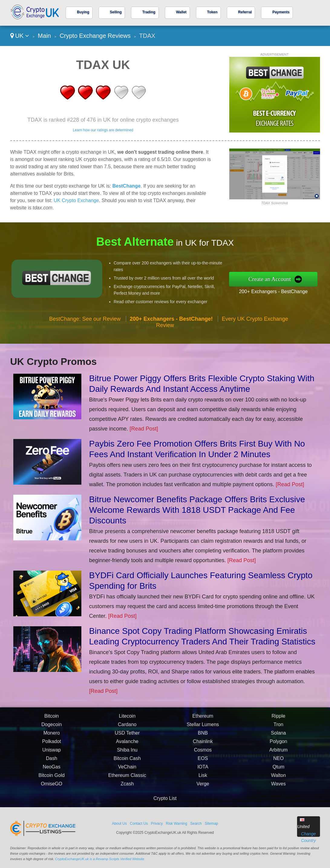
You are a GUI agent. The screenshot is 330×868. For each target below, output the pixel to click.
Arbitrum (278, 752)
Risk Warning (176, 824)
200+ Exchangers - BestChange (276, 291)
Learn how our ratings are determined (103, 130)
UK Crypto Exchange (76, 200)
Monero (51, 735)
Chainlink (203, 744)
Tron (278, 727)
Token (212, 12)
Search (196, 824)
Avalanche (127, 744)
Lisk (203, 778)
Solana (279, 735)
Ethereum (203, 718)
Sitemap (211, 824)
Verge (203, 786)
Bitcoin (51, 718)
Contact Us (139, 824)
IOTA (203, 769)
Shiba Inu (127, 752)
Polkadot (51, 744)
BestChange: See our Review (85, 321)
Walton (278, 778)
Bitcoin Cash (127, 761)
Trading (149, 12)
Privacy (157, 824)
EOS (203, 761)
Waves (278, 786)
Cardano (127, 727)
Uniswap (52, 752)
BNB (203, 735)
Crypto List (165, 798)
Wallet (181, 12)
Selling (116, 12)
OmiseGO (52, 786)
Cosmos (203, 752)
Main (44, 36)
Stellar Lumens (203, 727)
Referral (245, 12)
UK (20, 36)
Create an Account (272, 279)
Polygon (279, 744)
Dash (52, 761)
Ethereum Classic (127, 778)
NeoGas (52, 769)
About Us (119, 824)
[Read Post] (144, 429)
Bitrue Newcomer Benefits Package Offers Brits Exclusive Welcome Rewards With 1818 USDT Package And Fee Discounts (197, 510)
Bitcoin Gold (51, 778)
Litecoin (127, 718)
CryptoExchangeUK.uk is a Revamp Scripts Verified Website (100, 859)
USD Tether (127, 735)
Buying (83, 12)
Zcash (127, 786)
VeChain (127, 769)
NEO (278, 761)
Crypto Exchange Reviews (95, 36)
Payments (281, 12)
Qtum (278, 769)
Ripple (278, 718)
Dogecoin (52, 727)
